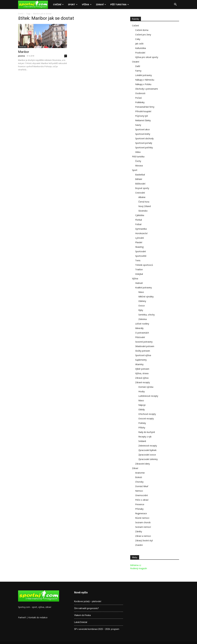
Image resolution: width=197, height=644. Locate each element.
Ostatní (136, 62)
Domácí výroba (146, 387)
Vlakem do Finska (82, 615)
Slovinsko (23, 47)
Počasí (138, 98)
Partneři (22, 617)
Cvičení (58, 4)
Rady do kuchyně (147, 432)
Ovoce (142, 306)
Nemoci (139, 491)
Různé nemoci (142, 518)
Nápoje (142, 405)
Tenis (138, 260)
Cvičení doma (142, 30)
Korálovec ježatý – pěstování (88, 601)
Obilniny (142, 301)
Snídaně (142, 441)
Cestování (140, 193)
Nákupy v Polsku (143, 84)
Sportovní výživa (143, 355)
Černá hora (144, 202)
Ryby (141, 310)
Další (138, 66)
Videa (138, 152)
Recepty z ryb (145, 437)
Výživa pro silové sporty (147, 57)
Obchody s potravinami (147, 89)
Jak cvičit (139, 44)
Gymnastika (141, 229)
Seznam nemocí (143, 527)
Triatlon (139, 269)
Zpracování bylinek (147, 450)
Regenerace (141, 513)
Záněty (139, 531)
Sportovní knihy (143, 134)
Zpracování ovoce (147, 455)
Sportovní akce (142, 129)
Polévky (142, 423)
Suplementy (141, 360)
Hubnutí (139, 283)
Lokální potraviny (143, 75)
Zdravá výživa (142, 378)
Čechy (138, 161)
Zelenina (143, 319)
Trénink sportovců (144, 265)
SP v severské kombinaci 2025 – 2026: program (97, 629)
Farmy (138, 71)
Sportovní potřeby (144, 147)
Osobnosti (140, 93)
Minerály (139, 328)
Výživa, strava (142, 373)
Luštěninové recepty (148, 396)
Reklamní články (143, 120)
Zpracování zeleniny (148, 459)
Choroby (139, 482)
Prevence (140, 504)
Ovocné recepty (146, 419)
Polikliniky (140, 102)
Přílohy (142, 428)
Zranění (139, 545)
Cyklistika (140, 215)
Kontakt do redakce (38, 617)
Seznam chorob (143, 522)
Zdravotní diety (143, 464)
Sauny (138, 125)
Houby (142, 391)
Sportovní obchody (144, 138)
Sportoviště (141, 256)
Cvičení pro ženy (143, 35)
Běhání (139, 179)
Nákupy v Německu (145, 80)
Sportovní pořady (144, 143)
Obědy (142, 409)
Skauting (139, 247)
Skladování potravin (145, 346)
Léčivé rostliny (142, 324)
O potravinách (142, 333)
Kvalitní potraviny (143, 288)
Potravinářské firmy (145, 107)
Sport (73, 4)
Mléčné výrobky (146, 297)
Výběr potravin (142, 369)
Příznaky (139, 509)
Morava (139, 166)
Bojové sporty (142, 188)
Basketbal (140, 175)
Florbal (139, 220)
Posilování (140, 53)
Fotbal (138, 224)
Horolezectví (141, 233)
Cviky (138, 39)
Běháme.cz (136, 565)
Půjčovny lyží (142, 116)
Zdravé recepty (143, 382)
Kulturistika (141, 48)
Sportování (140, 251)
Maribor (24, 52)
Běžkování (140, 184)
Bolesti (139, 477)
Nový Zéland (145, 206)
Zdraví (101, 4)
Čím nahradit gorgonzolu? (86, 608)
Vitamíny (139, 364)
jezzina (21, 56)
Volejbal (139, 274)
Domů (21, 14)
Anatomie (140, 473)
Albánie (142, 197)
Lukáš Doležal (81, 622)
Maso (141, 292)
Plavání (139, 242)
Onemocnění (141, 495)
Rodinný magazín (139, 568)
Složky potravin (143, 351)
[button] (175, 5)
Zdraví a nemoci (143, 536)
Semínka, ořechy (147, 315)
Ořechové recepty (147, 414)
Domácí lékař (142, 486)
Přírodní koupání (143, 111)
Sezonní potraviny (144, 342)
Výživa (87, 4)
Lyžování (139, 238)
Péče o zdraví (142, 500)
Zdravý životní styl (144, 540)
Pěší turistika (120, 4)
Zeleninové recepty (148, 446)
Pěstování (140, 337)
